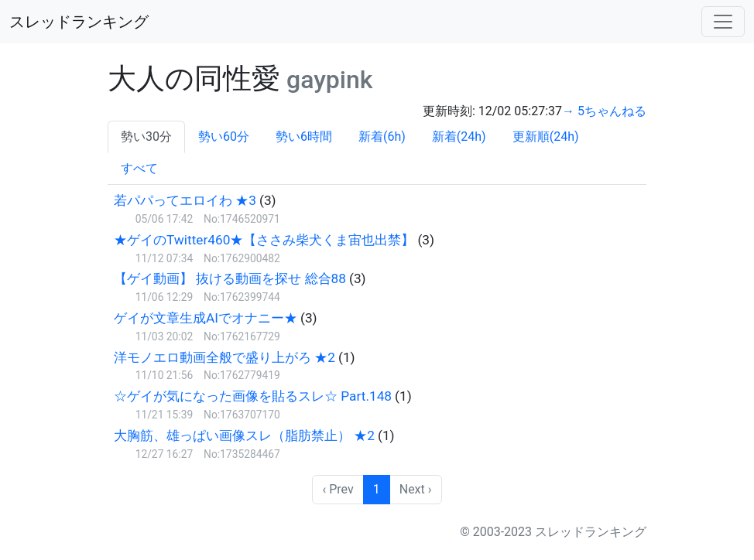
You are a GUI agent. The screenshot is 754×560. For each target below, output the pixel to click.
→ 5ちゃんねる (604, 111)
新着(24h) (459, 137)
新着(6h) (382, 137)
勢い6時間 (304, 137)
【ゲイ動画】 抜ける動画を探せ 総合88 (230, 278)
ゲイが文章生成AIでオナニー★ (206, 318)
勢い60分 (224, 137)
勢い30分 (146, 137)
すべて (139, 168)
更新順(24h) (546, 137)
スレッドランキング (79, 22)
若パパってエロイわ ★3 (185, 200)
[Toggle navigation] (723, 22)
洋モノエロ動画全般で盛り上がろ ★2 (224, 357)
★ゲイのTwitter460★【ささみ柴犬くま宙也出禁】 (264, 240)
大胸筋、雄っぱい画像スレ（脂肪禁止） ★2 (244, 435)
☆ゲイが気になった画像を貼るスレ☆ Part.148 (253, 396)
